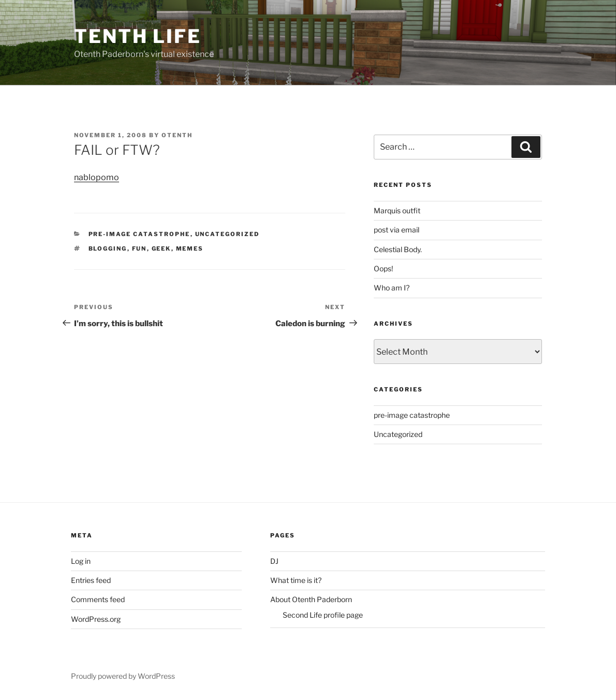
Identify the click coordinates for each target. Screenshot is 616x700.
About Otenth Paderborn (311, 599)
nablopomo (97, 177)
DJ (274, 561)
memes (190, 249)
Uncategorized (228, 234)
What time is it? (296, 580)
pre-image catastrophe (140, 234)
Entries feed (91, 580)
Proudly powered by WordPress (123, 676)
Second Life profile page (323, 615)
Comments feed (98, 599)
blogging (108, 249)
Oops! (383, 268)
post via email (397, 230)
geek (162, 249)
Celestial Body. (398, 249)
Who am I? (392, 288)
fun (140, 249)
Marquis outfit (397, 210)
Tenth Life (138, 36)
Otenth (177, 135)
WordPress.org (96, 619)
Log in (81, 561)
